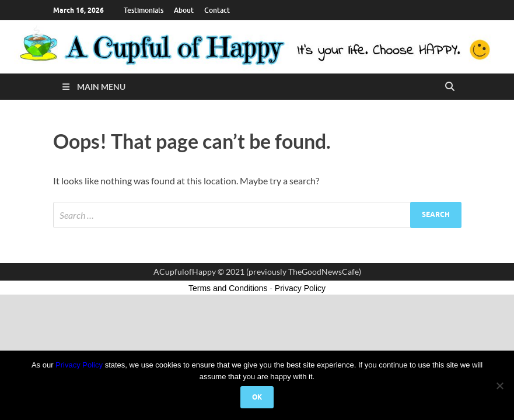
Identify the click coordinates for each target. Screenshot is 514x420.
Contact (217, 10)
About (184, 10)
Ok (257, 397)
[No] (499, 386)
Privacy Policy (79, 365)
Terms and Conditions (228, 288)
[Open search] (450, 87)
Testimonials (144, 10)
